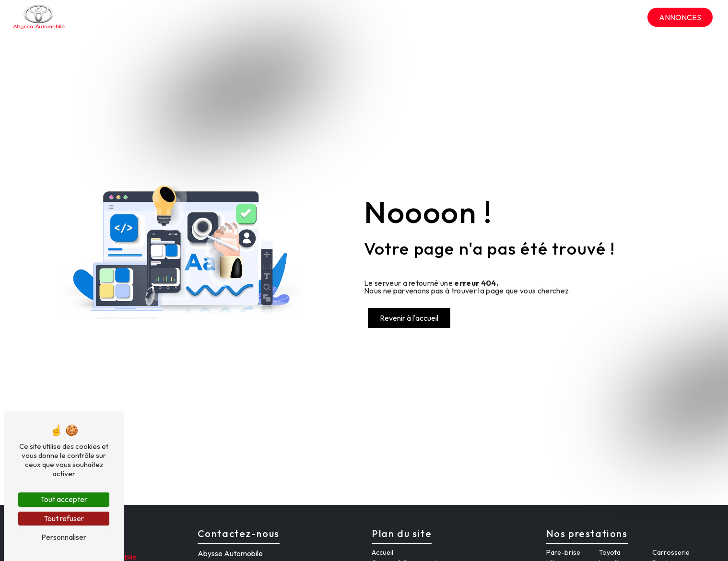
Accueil (401, 17)
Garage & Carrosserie (472, 17)
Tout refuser (64, 518)
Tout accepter (64, 499)
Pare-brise (563, 552)
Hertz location (560, 17)
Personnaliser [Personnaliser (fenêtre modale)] (64, 537)
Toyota (610, 552)
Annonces (680, 17)
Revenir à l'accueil (409, 318)
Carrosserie (671, 552)
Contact (620, 17)
